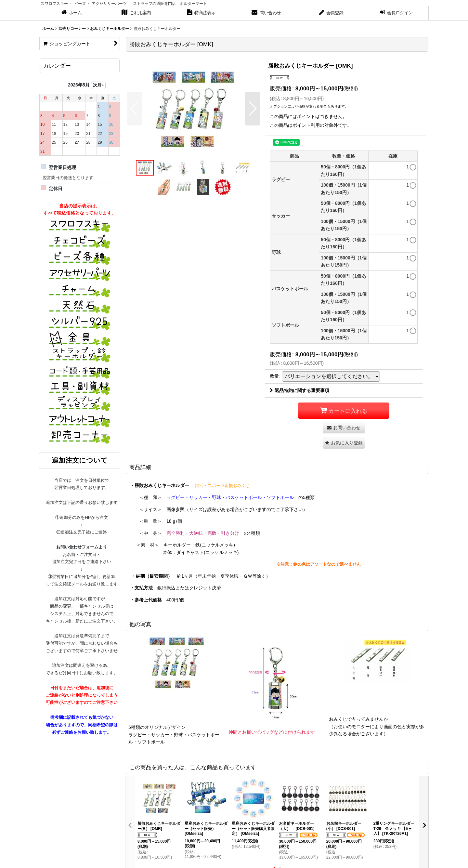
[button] (134, 109)
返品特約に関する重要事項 (299, 390)
